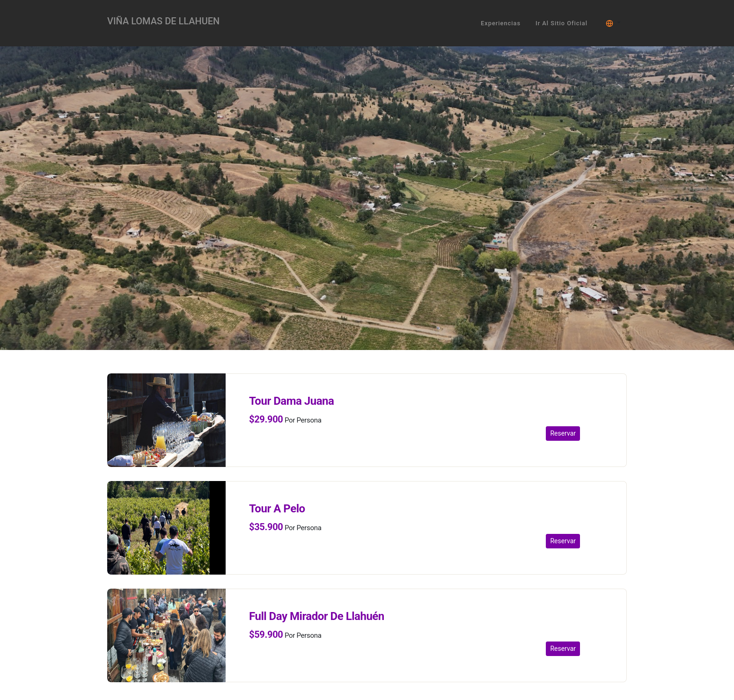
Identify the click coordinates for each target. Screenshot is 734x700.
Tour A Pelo (277, 509)
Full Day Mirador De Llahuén (317, 616)
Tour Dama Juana (291, 401)
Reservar (563, 433)
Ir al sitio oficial (562, 23)
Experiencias (501, 23)
